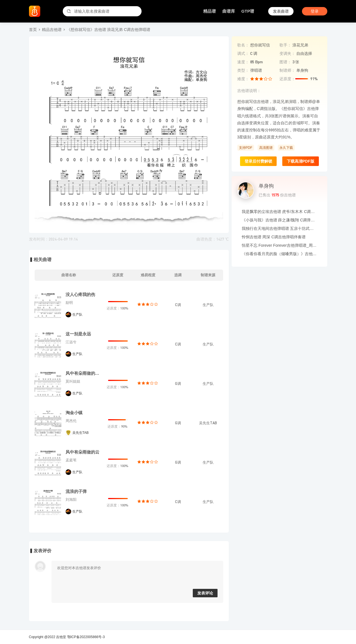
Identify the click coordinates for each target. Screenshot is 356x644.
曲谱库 (229, 11)
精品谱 (210, 11)
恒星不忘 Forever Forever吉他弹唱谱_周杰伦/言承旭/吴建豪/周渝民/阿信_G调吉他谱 (279, 245)
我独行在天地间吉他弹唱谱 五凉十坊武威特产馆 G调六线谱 (279, 228)
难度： (243, 79)
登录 (315, 11)
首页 (33, 30)
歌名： (243, 45)
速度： (243, 62)
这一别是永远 (78, 334)
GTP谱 (248, 11)
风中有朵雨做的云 (82, 452)
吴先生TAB (80, 433)
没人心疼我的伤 (80, 294)
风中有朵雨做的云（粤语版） (84, 373)
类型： (243, 70)
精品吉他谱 (52, 30)
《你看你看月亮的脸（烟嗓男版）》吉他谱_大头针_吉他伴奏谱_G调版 (279, 254)
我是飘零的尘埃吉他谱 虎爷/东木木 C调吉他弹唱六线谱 (279, 212)
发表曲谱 (281, 11)
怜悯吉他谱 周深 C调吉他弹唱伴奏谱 (274, 237)
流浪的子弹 (76, 491)
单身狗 (266, 186)
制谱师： (287, 70)
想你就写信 (260, 45)
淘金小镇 (74, 413)
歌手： (285, 45)
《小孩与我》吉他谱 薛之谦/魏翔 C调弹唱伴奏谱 (279, 220)
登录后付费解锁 (258, 161)
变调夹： (287, 53)
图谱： (285, 62)
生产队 (77, 315)
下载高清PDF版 (301, 161)
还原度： (287, 79)
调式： (243, 53)
